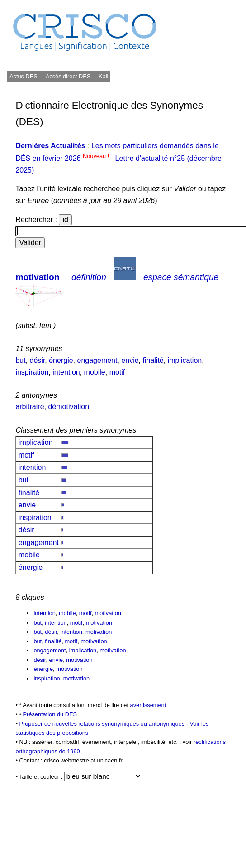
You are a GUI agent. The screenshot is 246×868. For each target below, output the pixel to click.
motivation (37, 277)
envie (130, 360)
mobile (95, 372)
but (20, 360)
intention (66, 372)
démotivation (69, 407)
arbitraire (30, 407)
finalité (153, 360)
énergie (61, 360)
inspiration (32, 372)
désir (38, 360)
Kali (103, 76)
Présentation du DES (50, 714)
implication (185, 360)
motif (117, 372)
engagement (97, 360)
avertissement (148, 705)
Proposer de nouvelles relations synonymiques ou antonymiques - (104, 724)
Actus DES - (25, 76)
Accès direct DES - (70, 76)
